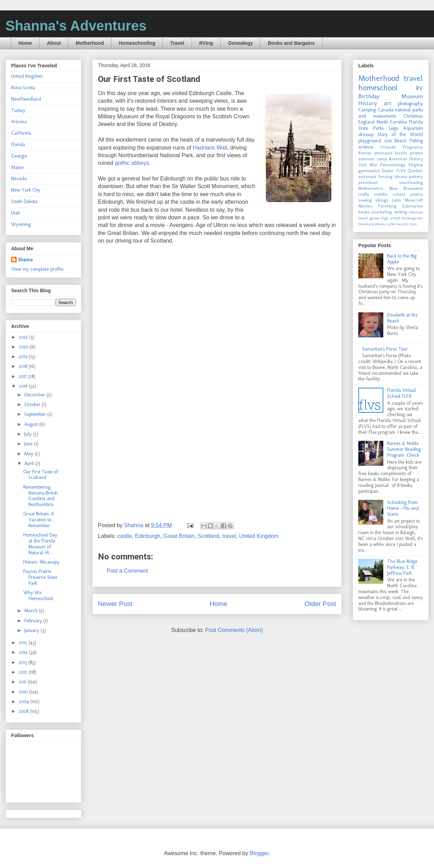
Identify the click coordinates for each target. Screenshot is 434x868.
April (30, 464)
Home (25, 43)
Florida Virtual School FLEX (402, 393)
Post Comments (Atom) (234, 630)
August (32, 424)
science (366, 147)
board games (369, 218)
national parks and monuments (391, 113)
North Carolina (392, 122)
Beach (400, 141)
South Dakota (24, 201)
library (401, 176)
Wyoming (21, 224)
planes (380, 224)
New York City (26, 190)
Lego (394, 128)
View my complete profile (37, 269)
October (33, 404)
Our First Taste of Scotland (41, 475)
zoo (388, 141)
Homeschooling (137, 43)
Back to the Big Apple (402, 259)
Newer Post (115, 604)
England (366, 122)
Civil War (368, 165)
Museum (412, 96)
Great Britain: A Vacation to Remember (39, 520)
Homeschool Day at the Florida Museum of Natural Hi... (40, 544)
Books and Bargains (291, 43)
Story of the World (400, 134)
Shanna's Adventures (76, 26)
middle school (390, 194)
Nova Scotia (23, 88)
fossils (401, 153)
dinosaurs (383, 153)
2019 (24, 357)
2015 (24, 643)
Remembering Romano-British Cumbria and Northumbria (40, 496)
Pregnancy (413, 147)
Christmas (413, 116)
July (29, 434)
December (35, 395)
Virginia (416, 165)
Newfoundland (26, 99)
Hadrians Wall (210, 148)
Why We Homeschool (38, 596)
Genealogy (241, 43)
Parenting (387, 206)
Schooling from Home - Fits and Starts (403, 508)
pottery (416, 176)
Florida (18, 145)
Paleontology (393, 165)
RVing (206, 43)
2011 (23, 682)
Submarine (412, 206)
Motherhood (90, 43)
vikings (382, 200)
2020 (24, 347)
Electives (416, 212)
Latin (397, 200)
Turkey (18, 111)
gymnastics (369, 171)
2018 (24, 366)
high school (391, 218)
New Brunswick (406, 188)
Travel (177, 43)
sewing (365, 200)
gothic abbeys (132, 163)
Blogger (259, 853)
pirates (416, 153)
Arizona (19, 122)
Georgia (19, 156)
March (32, 611)
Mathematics (371, 188)
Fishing (416, 141)
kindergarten (412, 218)
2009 (24, 702)
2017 (23, 376)
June (29, 444)
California (21, 133)
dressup (366, 134)
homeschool (378, 88)
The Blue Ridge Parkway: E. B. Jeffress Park (402, 567)
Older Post (320, 604)
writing (401, 212)
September (36, 414)
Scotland (208, 536)
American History (406, 159)
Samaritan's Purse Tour (385, 349)
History (368, 103)
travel (229, 536)
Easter (388, 171)
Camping (367, 110)
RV (419, 88)
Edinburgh (148, 536)
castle (125, 536)
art (388, 103)
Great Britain (179, 536)
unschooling (411, 182)
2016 (24, 386)
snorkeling (382, 212)
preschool (368, 182)
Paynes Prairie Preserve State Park (40, 577)
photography (410, 104)
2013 (24, 662)
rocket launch (397, 224)
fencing (386, 176)
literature (366, 224)
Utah (16, 213)
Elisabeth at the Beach (402, 318)
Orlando (388, 147)
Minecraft (414, 200)
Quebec (415, 171)
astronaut (367, 176)
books (364, 212)
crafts (364, 194)
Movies (365, 206)
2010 (24, 692)
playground (370, 141)
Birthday (369, 96)
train (413, 224)
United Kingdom (259, 536)
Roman (365, 153)
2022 (24, 337)
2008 (24, 711)
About (54, 43)
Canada (386, 110)
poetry (417, 194)
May (30, 454)
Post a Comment (127, 571)
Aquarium (413, 128)
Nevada (19, 179)
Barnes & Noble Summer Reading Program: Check (404, 449)
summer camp (373, 159)
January (32, 630)
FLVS (401, 171)
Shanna (25, 260)
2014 (24, 652)
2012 (24, 672)
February (34, 621)
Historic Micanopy (41, 562)
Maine (17, 167)
